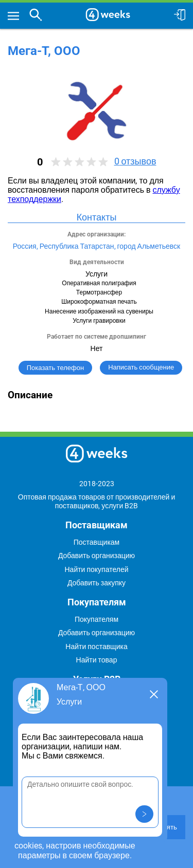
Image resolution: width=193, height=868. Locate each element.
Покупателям (97, 619)
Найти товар (97, 660)
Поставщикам (97, 542)
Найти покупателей (96, 569)
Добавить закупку (97, 583)
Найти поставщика (96, 647)
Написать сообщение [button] (141, 367)
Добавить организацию (97, 556)
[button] (144, 814)
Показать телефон (55, 368)
